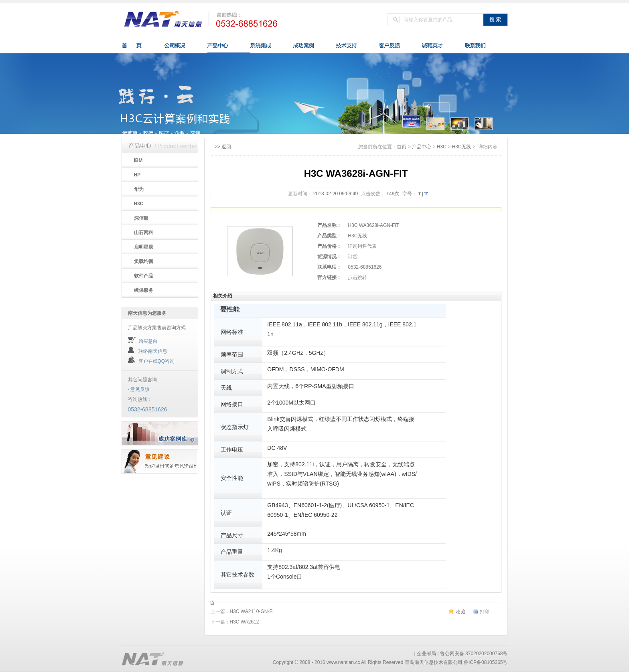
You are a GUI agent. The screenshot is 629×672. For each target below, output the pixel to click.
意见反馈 (140, 389)
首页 (402, 147)
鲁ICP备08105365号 (486, 662)
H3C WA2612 (244, 622)
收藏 (461, 612)
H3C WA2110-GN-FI (252, 611)
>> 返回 (223, 147)
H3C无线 (461, 147)
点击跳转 (357, 277)
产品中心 (422, 147)
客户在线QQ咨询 (157, 361)
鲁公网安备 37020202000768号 (474, 654)
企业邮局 (426, 654)
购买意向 (148, 341)
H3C (442, 147)
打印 (485, 612)
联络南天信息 (153, 351)
